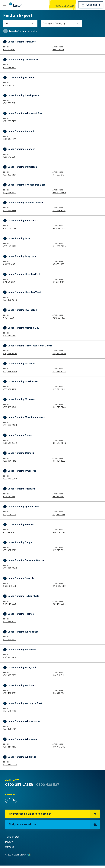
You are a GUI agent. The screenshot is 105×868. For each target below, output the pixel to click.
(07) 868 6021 (10, 622)
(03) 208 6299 (10, 246)
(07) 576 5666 (10, 568)
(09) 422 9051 (10, 693)
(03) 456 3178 (10, 211)
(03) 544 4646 (10, 443)
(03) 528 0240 (10, 407)
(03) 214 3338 (10, 514)
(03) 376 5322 (10, 193)
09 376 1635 (9, 264)
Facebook (8, 800)
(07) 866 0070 (10, 765)
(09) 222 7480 (10, 121)
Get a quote (91, 5)
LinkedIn (14, 800)
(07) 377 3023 (10, 550)
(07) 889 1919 (10, 389)
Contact (9, 849)
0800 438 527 (48, 785)
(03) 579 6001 (10, 157)
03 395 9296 (9, 85)
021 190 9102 (9, 532)
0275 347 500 (59, 586)
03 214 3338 (9, 318)
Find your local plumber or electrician (55, 814)
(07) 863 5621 (10, 639)
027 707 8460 (59, 193)
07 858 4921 (9, 282)
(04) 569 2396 (10, 711)
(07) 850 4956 (10, 300)
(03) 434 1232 (10, 461)
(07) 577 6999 (10, 425)
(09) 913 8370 (10, 336)
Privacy (9, 844)
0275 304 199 (59, 318)
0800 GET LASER (65, 6)
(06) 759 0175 (10, 103)
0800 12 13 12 (10, 228)
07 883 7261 (9, 497)
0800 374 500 (10, 586)
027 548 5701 (10, 67)
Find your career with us (55, 826)
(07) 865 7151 (10, 729)
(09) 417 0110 (10, 747)
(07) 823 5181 (10, 175)
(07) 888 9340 (10, 371)
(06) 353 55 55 (10, 354)
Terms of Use (12, 840)
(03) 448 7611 (10, 139)
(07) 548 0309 (10, 479)
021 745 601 (9, 50)
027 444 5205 (10, 604)
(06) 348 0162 (10, 675)
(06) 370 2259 (10, 657)
